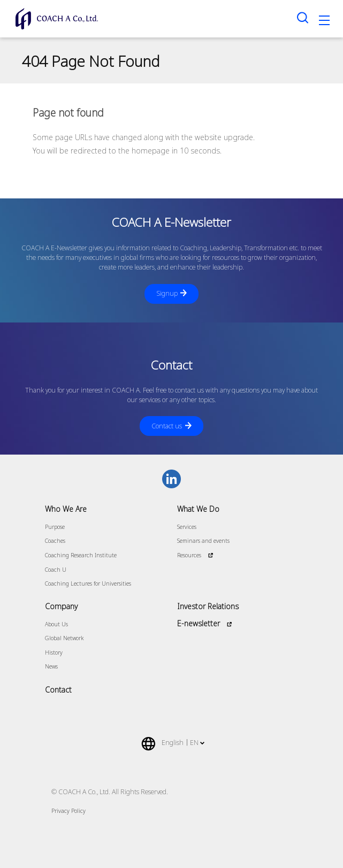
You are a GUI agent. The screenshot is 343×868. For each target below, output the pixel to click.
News (51, 666)
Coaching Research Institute (81, 555)
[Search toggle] (303, 17)
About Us (56, 624)
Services (187, 527)
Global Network (64, 638)
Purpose (55, 527)
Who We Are (66, 509)
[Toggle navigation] (324, 22)
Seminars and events (203, 541)
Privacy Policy (68, 811)
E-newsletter (199, 623)
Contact (58, 690)
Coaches (55, 541)
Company (61, 606)
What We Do (198, 509)
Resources (189, 555)
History (54, 652)
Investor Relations (208, 606)
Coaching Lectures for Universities (88, 583)
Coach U (56, 570)
